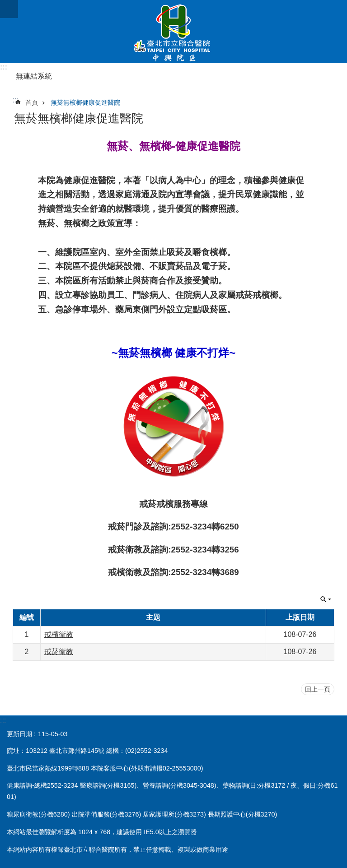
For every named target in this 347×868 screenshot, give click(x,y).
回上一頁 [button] (318, 689)
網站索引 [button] (9, 9)
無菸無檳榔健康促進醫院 (85, 102)
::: (4, 67)
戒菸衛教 (59, 652)
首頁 (32, 102)
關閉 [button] (326, 599)
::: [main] (16, 100)
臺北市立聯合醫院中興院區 (173, 32)
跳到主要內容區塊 (5, 5)
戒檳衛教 (59, 634)
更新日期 (19, 734)
